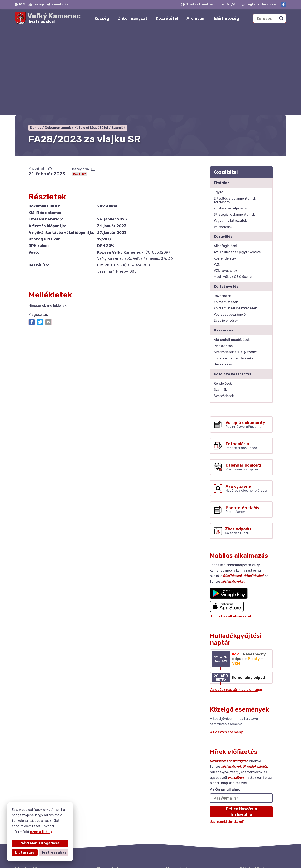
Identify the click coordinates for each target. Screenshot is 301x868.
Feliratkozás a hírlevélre (241, 725)
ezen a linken (39, 832)
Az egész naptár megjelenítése (236, 603)
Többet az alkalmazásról (231, 529)
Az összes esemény (227, 645)
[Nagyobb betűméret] (233, 4)
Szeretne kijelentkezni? (227, 735)
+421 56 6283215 (254, 825)
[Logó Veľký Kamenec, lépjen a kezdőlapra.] (48, 18)
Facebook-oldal (253, 834)
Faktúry (79, 87)
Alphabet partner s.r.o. (150, 857)
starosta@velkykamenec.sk (263, 829)
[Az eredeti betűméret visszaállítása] (228, 4)
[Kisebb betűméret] (223, 4)
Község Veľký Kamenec (217, 857)
